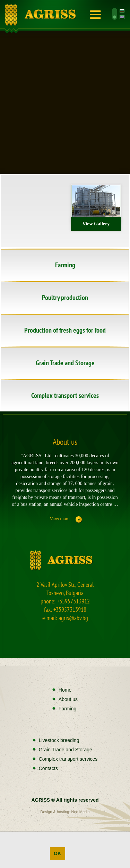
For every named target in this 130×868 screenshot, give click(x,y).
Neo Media (81, 812)
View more (60, 519)
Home (42, 16)
